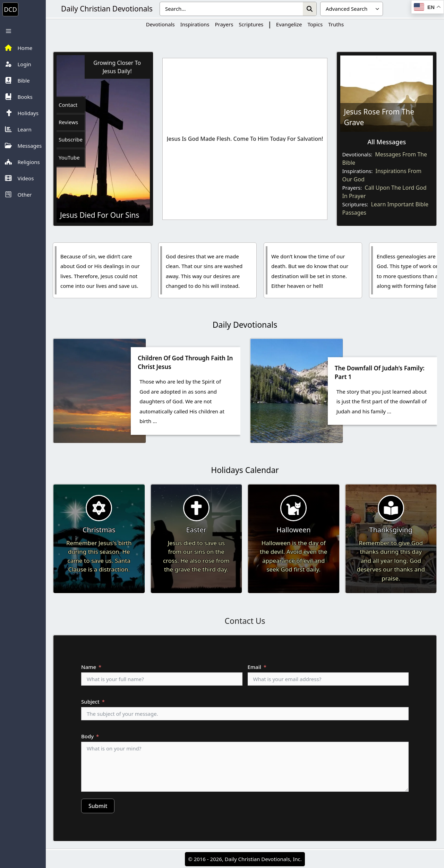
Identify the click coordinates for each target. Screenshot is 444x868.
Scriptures (251, 24)
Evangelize (289, 24)
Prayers (224, 24)
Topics (315, 24)
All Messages (387, 142)
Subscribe (71, 139)
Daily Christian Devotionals (107, 9)
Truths (336, 24)
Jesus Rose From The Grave (379, 117)
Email (254, 667)
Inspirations (195, 24)
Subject (90, 702)
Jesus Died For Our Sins (100, 215)
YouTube (69, 157)
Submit (98, 806)
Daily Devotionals (245, 325)
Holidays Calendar (245, 470)
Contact (68, 105)
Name (89, 667)
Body (87, 736)
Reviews (68, 122)
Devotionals (160, 24)
